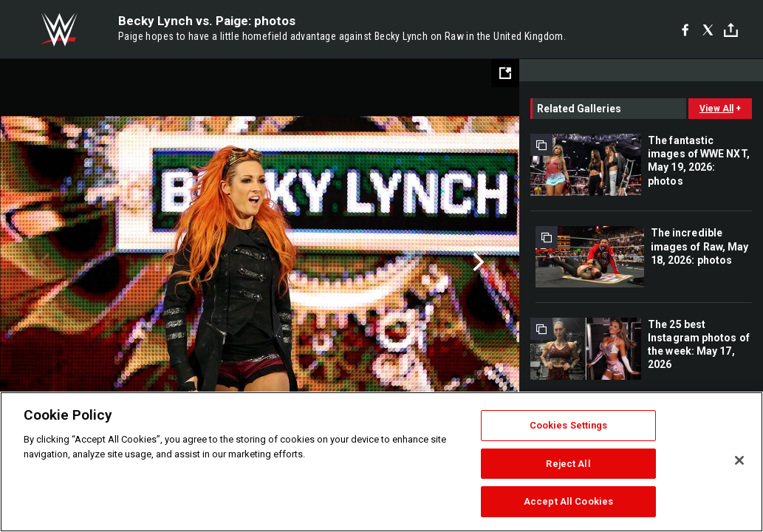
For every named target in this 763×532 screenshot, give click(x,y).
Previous (42, 262)
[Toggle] (731, 30)
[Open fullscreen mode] (505, 73)
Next (477, 262)
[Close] (739, 460)
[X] (708, 30)
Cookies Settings (569, 425)
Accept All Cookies (568, 501)
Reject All (568, 464)
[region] (381, 462)
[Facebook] (685, 30)
